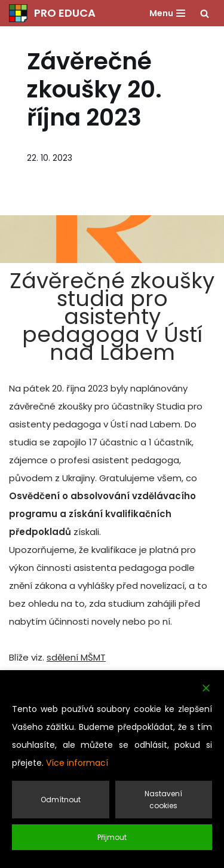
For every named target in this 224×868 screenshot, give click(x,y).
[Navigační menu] (167, 13)
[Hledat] (205, 13)
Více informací (77, 763)
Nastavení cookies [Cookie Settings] (163, 799)
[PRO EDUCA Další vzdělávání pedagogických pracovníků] (52, 13)
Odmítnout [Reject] (61, 800)
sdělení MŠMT (76, 657)
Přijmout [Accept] (112, 837)
